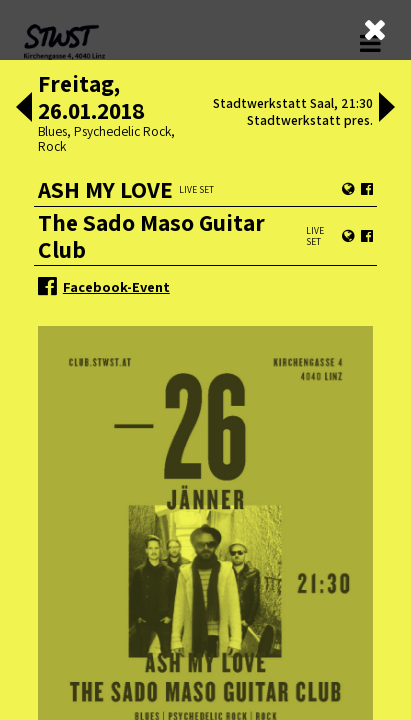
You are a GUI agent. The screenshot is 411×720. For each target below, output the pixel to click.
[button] (24, 109)
